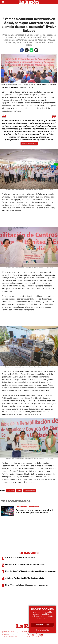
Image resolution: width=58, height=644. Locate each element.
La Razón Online (12, 88)
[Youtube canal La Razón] (42, 635)
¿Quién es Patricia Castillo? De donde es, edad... (25, 578)
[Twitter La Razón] (27, 50)
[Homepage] (29, 2)
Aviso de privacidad (42, 630)
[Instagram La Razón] (33, 635)
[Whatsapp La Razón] (31, 50)
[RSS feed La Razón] (38, 635)
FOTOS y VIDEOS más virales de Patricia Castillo (25, 564)
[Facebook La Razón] (22, 50)
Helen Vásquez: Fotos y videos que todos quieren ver (27, 585)
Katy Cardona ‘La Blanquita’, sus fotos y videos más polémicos (31, 571)
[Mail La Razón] (36, 50)
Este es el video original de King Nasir (20, 557)
